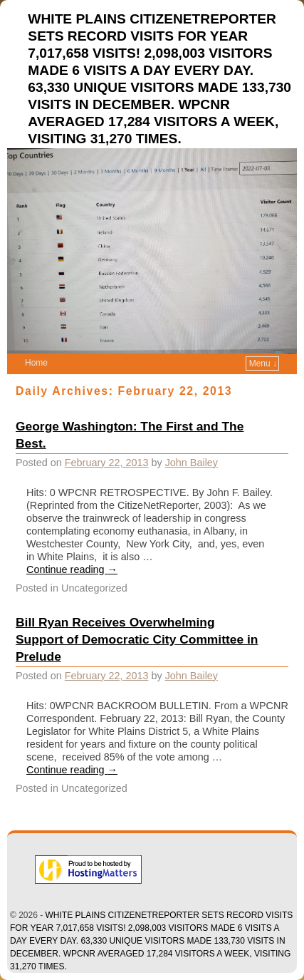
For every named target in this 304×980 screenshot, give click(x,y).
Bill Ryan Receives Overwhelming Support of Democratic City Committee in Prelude (137, 639)
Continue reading (72, 569)
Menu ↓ (263, 363)
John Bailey (192, 463)
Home (36, 363)
